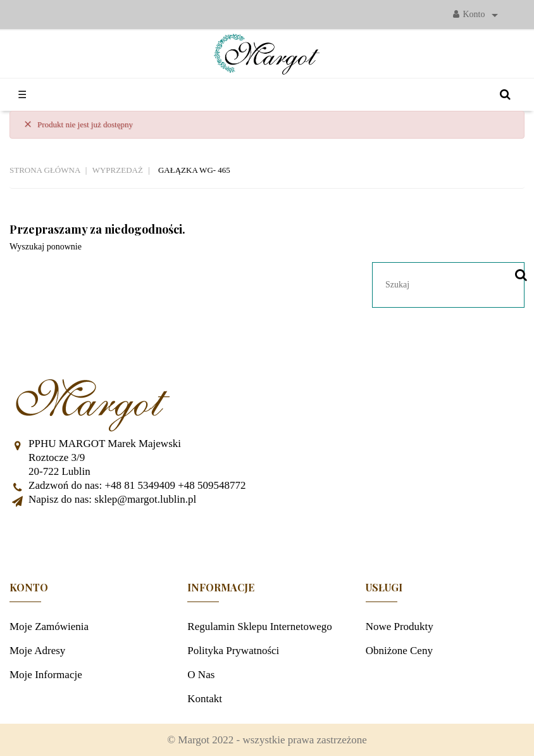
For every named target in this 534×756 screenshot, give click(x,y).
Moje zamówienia (49, 627)
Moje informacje (46, 675)
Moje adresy (37, 651)
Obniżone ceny (399, 651)
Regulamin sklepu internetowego (260, 627)
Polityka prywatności (233, 651)
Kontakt (205, 699)
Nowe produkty (400, 627)
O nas (201, 675)
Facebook (267, 538)
